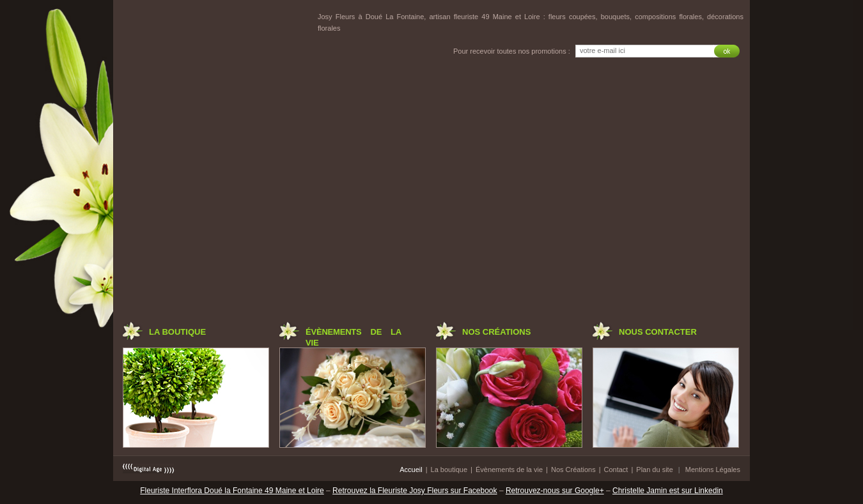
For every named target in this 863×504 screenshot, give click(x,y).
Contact (616, 470)
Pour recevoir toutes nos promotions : (512, 51)
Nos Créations (573, 470)
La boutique (449, 470)
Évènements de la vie (509, 470)
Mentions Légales (713, 470)
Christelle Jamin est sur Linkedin (668, 491)
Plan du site (654, 470)
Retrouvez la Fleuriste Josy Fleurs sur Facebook (415, 491)
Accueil (411, 470)
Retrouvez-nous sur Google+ (555, 491)
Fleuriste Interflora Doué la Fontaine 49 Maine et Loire (232, 491)
